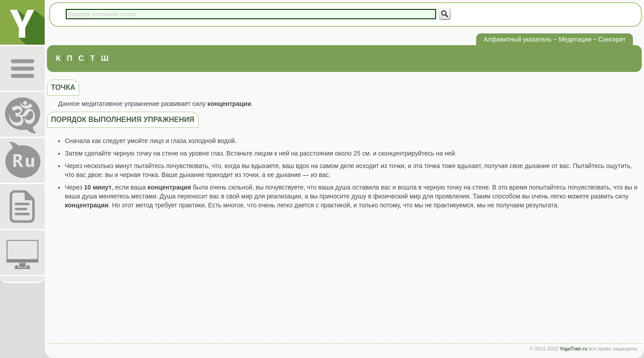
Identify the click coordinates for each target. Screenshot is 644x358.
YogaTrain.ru (573, 349)
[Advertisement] (344, 278)
